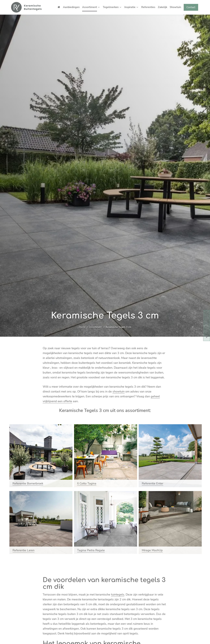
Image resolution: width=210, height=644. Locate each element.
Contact (191, 7)
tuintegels (118, 595)
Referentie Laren (23, 550)
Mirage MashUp (152, 550)
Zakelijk (162, 7)
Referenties (148, 7)
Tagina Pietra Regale (91, 550)
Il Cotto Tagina (87, 483)
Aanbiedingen (71, 7)
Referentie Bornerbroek (28, 483)
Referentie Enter (153, 483)
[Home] (26, 7)
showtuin (119, 391)
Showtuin (175, 7)
